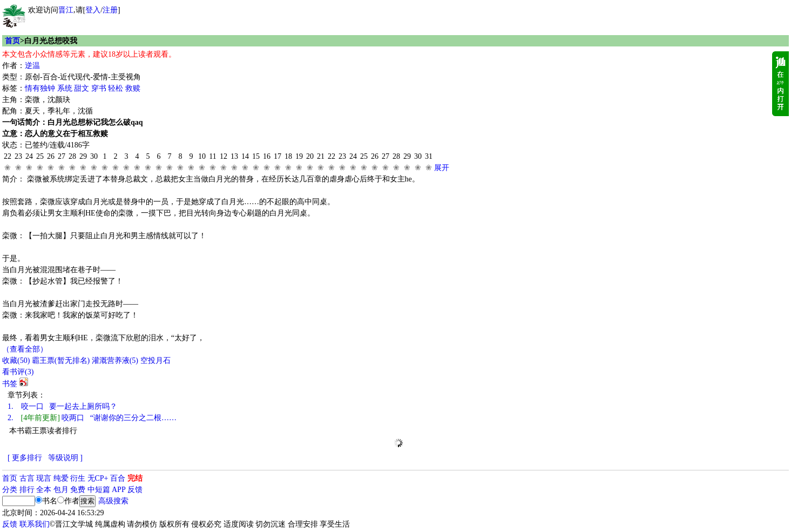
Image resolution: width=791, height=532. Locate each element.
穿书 (99, 88)
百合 (118, 478)
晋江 (66, 10)
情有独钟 (40, 88)
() (16, 361)
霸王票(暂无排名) (61, 361)
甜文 (82, 88)
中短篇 (99, 490)
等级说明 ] (65, 458)
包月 (61, 490)
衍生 (78, 478)
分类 (10, 490)
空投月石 (156, 361)
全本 (44, 490)
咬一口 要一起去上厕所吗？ (62, 406)
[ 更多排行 (25, 458)
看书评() (18, 372)
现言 (44, 478)
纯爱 (61, 478)
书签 (10, 384)
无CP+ (98, 478)
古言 (27, 478)
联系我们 (35, 524)
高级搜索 (113, 501)
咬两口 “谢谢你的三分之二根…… (92, 418)
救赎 (133, 88)
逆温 (32, 66)
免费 (78, 490)
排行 (27, 490)
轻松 (116, 88)
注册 (110, 10)
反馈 (135, 490)
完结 (135, 478)
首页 (12, 41)
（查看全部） (25, 349)
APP (119, 490)
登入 (93, 10)
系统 (65, 88)
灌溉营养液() (115, 361)
